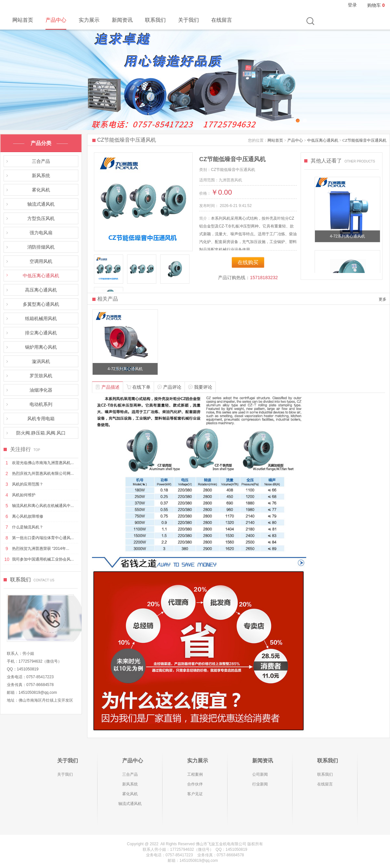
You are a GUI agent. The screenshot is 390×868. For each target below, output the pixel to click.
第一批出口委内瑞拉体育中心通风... (43, 538)
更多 (383, 299)
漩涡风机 (41, 361)
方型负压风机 (41, 218)
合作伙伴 (195, 784)
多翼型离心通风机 (41, 304)
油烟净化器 (41, 390)
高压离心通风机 (41, 290)
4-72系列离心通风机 (347, 236)
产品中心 (56, 20)
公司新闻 (260, 774)
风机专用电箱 (41, 419)
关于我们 (188, 20)
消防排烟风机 (41, 247)
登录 (352, 5)
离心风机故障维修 (28, 516)
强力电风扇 (41, 233)
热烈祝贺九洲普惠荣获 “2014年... (41, 549)
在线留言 (222, 20)
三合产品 (41, 161)
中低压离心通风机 (41, 276)
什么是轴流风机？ (28, 527)
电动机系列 (41, 404)
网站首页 (23, 20)
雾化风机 (41, 190)
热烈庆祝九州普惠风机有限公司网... (43, 473)
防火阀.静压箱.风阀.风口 (41, 433)
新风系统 (41, 175)
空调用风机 (41, 261)
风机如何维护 (24, 495)
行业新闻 (260, 784)
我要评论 (200, 387)
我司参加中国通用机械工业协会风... (43, 559)
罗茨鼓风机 (41, 376)
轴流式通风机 (41, 204)
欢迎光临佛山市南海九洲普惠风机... (43, 463)
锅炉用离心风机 (41, 347)
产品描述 (108, 387)
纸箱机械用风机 (41, 318)
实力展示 (89, 20)
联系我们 (155, 20)
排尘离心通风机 (41, 333)
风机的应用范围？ (28, 484)
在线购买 (248, 262)
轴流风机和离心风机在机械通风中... (43, 506)
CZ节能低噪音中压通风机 (364, 140)
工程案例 (195, 774)
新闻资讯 (122, 20)
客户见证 (195, 794)
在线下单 (138, 387)
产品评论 (169, 387)
